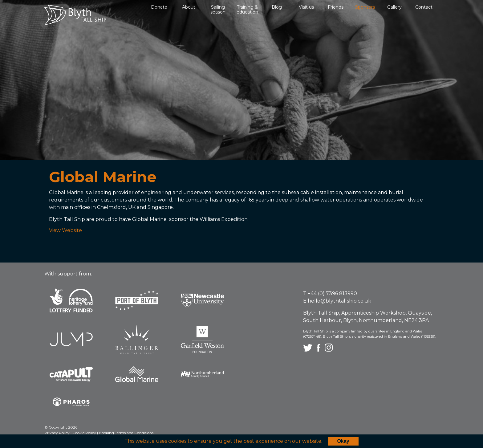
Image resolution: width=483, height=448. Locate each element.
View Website (65, 230)
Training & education (247, 10)
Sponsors (365, 7)
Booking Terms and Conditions (126, 433)
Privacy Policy (57, 433)
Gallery (394, 7)
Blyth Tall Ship (75, 15)
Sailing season (218, 10)
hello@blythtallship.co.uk (339, 301)
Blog (277, 7)
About (189, 7)
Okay (343, 441)
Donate (159, 7)
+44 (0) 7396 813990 (332, 293)
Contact (424, 7)
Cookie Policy (85, 433)
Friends (336, 7)
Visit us (306, 7)
